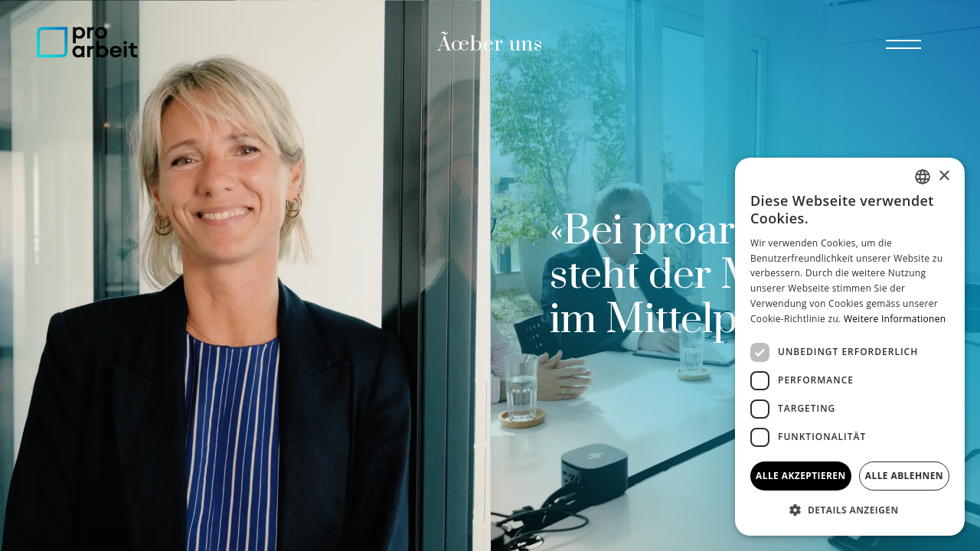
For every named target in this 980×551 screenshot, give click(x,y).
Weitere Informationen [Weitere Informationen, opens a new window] (895, 319)
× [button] (944, 176)
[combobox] (923, 177)
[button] (850, 510)
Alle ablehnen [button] (904, 476)
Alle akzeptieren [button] (801, 476)
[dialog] (850, 347)
